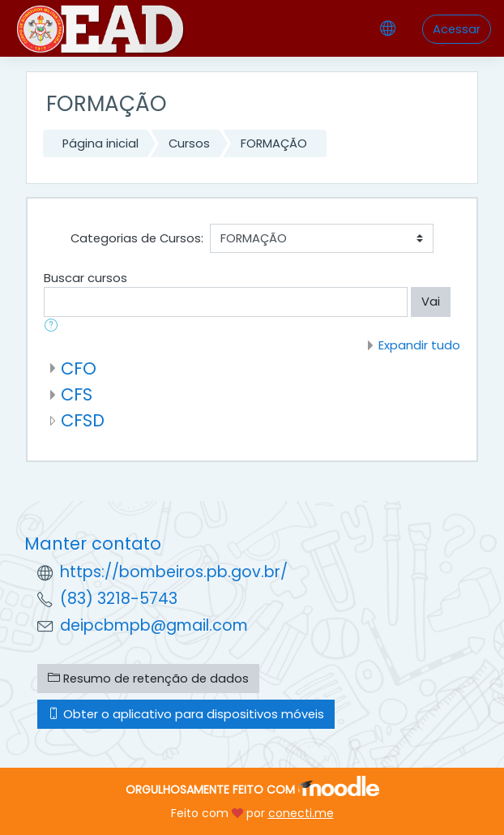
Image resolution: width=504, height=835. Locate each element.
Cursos (189, 143)
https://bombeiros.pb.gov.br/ (174, 572)
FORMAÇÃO (274, 143)
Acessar (457, 29)
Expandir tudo (419, 345)
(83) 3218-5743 (119, 599)
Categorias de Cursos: (137, 238)
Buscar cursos (85, 278)
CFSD (83, 420)
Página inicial (100, 143)
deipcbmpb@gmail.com (154, 625)
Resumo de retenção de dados (148, 679)
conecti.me (301, 813)
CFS (77, 394)
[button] (54, 327)
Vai (431, 302)
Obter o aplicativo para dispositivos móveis (186, 714)
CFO (79, 368)
